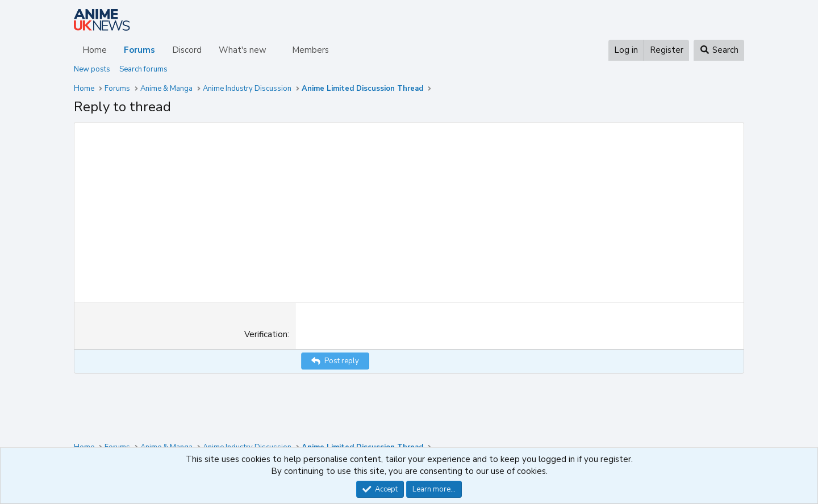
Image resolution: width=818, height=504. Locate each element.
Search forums (143, 69)
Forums (139, 50)
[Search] (719, 50)
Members (310, 50)
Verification (266, 334)
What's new (243, 50)
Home (95, 50)
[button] (276, 50)
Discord (187, 50)
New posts (92, 69)
